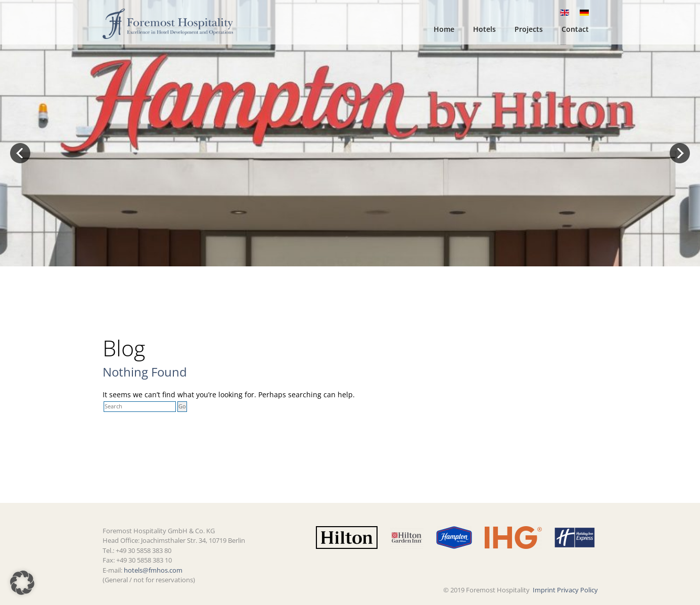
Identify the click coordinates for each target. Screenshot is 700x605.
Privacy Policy (577, 590)
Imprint (544, 590)
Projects (529, 29)
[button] (22, 583)
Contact (575, 29)
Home (444, 29)
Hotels (484, 29)
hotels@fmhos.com (153, 570)
